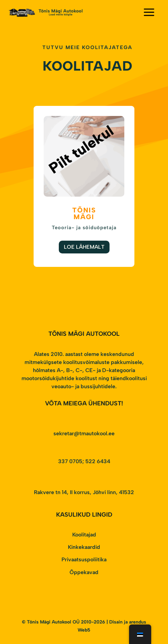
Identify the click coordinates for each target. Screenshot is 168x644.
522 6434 (98, 461)
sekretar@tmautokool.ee (84, 433)
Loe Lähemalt (84, 247)
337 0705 (70, 461)
